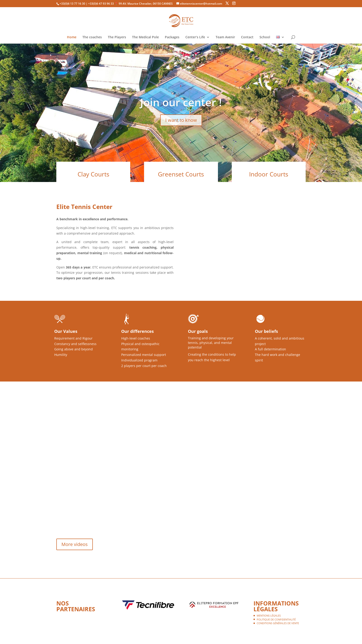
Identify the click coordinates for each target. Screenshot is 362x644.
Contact (247, 37)
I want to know (181, 120)
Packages (172, 37)
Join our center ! (181, 102)
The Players (117, 37)
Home (72, 37)
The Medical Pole (145, 37)
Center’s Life (195, 37)
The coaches (92, 37)
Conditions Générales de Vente (278, 623)
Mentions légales (269, 616)
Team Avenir (225, 37)
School (265, 37)
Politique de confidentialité (276, 619)
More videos (75, 544)
